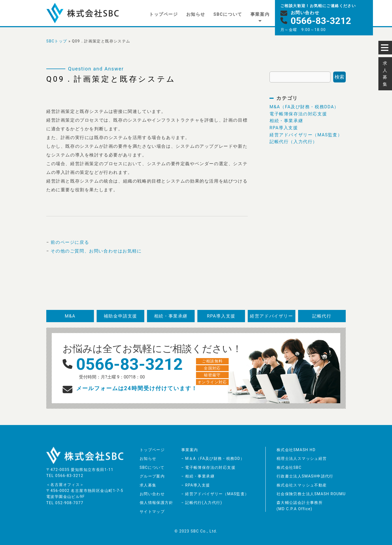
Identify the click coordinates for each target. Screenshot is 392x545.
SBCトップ (57, 41)
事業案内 (260, 14)
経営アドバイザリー (271, 316)
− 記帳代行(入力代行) (202, 503)
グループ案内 (152, 476)
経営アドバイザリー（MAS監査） (306, 135)
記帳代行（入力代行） (293, 142)
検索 (339, 77)
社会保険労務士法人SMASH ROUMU (311, 494)
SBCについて (228, 14)
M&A (70, 316)
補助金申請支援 (120, 316)
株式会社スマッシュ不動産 (302, 485)
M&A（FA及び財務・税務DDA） (304, 107)
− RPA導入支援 (196, 485)
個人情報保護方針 (156, 503)
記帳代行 (322, 316)
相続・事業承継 (286, 121)
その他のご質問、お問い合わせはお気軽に (96, 251)
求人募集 (148, 485)
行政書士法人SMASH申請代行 (305, 476)
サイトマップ (152, 512)
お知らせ (196, 14)
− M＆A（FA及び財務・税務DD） (213, 458)
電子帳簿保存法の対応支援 (298, 114)
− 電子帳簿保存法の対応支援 (208, 467)
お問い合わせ (152, 494)
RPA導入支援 (284, 128)
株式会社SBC (289, 467)
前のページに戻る (70, 242)
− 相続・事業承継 (198, 476)
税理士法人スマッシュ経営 (302, 458)
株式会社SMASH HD (296, 450)
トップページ (164, 14)
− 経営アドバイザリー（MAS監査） (215, 494)
